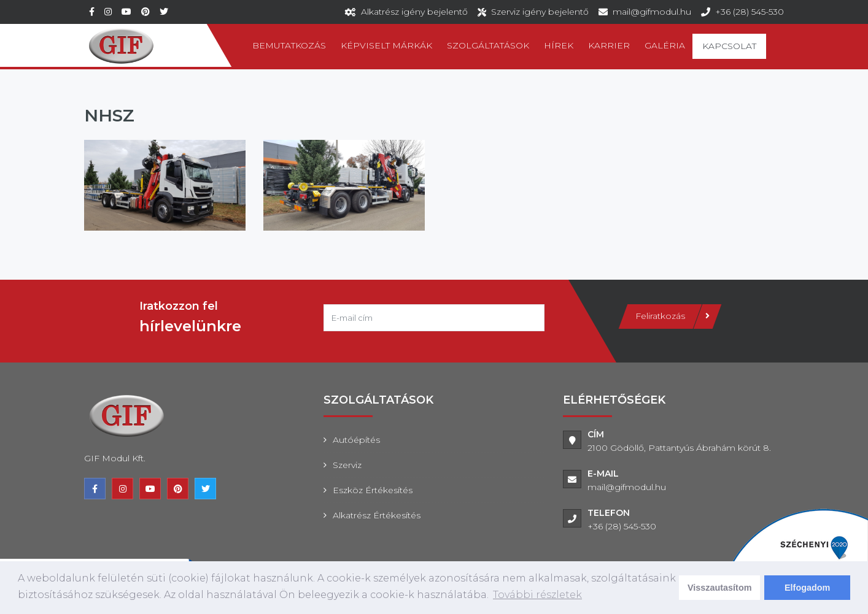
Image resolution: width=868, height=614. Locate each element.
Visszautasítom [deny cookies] (720, 588)
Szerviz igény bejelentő (540, 12)
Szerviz (347, 465)
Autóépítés (356, 440)
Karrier (609, 45)
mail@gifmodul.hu (652, 12)
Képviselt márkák (386, 45)
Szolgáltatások (488, 45)
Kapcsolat (729, 46)
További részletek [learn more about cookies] (537, 595)
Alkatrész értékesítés (377, 515)
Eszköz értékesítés (373, 490)
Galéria (665, 45)
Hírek (559, 45)
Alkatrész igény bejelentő (414, 12)
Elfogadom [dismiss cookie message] (807, 588)
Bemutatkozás (289, 45)
